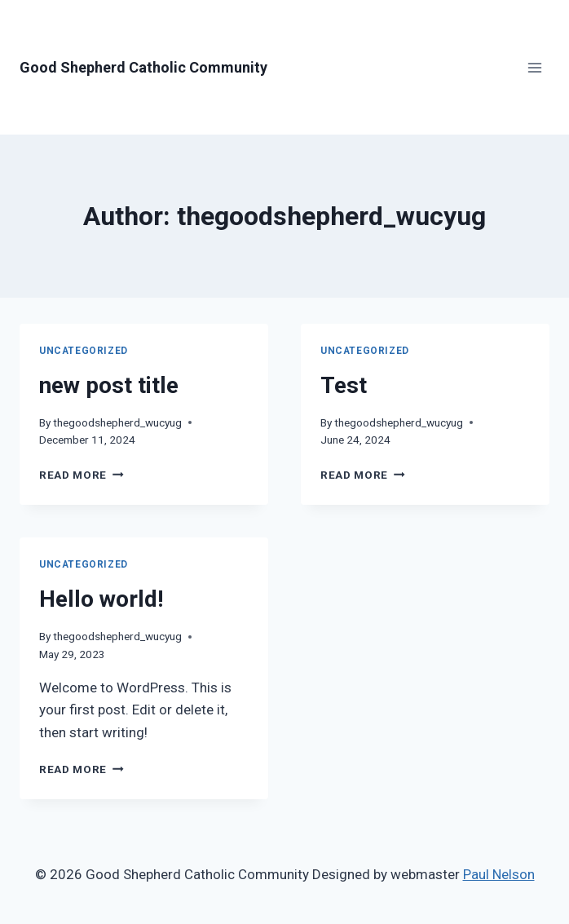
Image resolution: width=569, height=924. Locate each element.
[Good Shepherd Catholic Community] (143, 68)
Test (344, 385)
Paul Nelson (499, 874)
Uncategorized (84, 351)
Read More (82, 475)
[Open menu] (534, 67)
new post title (109, 385)
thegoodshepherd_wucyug (117, 422)
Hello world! (101, 599)
